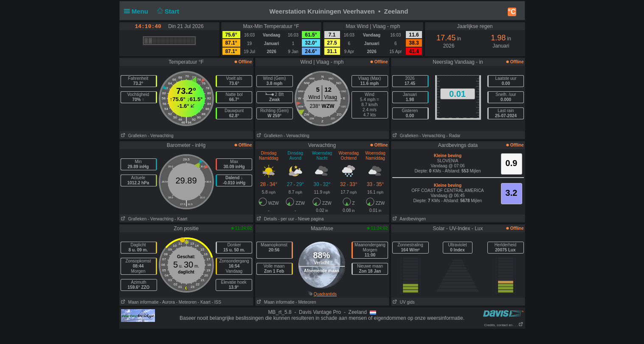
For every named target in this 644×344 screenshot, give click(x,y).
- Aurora (167, 302)
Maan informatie (139, 302)
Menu (138, 11)
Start (167, 11)
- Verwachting (161, 136)
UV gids (403, 302)
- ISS (217, 302)
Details (266, 219)
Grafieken (133, 136)
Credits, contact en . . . (503, 325)
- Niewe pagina (310, 219)
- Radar (453, 136)
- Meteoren (186, 302)
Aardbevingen (409, 219)
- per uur (286, 219)
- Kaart (181, 219)
